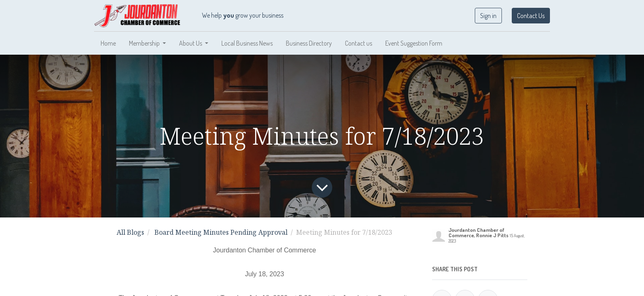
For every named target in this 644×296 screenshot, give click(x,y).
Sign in (488, 16)
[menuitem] (108, 43)
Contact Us (531, 16)
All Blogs (130, 232)
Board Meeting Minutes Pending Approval (221, 232)
